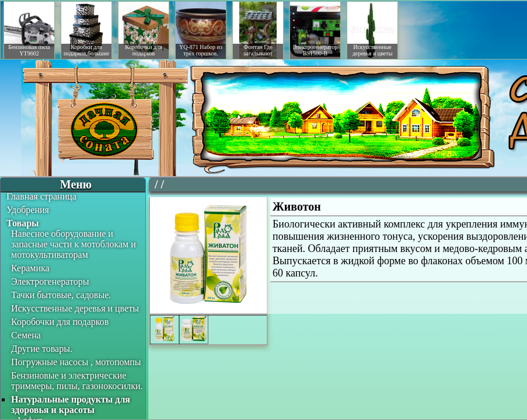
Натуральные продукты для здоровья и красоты (71, 405)
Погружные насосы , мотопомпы (76, 362)
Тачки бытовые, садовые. (61, 295)
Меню (76, 184)
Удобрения (28, 210)
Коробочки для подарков (60, 322)
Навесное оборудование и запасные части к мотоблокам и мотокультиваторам (74, 244)
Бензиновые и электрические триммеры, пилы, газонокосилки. (77, 381)
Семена (26, 335)
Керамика (30, 268)
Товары (23, 223)
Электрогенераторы (50, 281)
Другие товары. (42, 349)
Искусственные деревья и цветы (75, 308)
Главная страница (41, 196)
